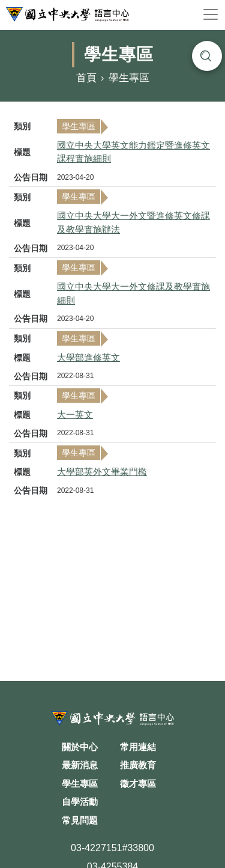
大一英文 (75, 414)
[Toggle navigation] (211, 14)
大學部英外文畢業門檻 (102, 472)
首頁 (86, 78)
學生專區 (129, 78)
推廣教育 (138, 765)
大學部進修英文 (88, 357)
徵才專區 (138, 784)
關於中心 (80, 747)
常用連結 (138, 747)
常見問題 (80, 820)
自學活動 (80, 802)
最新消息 (80, 765)
